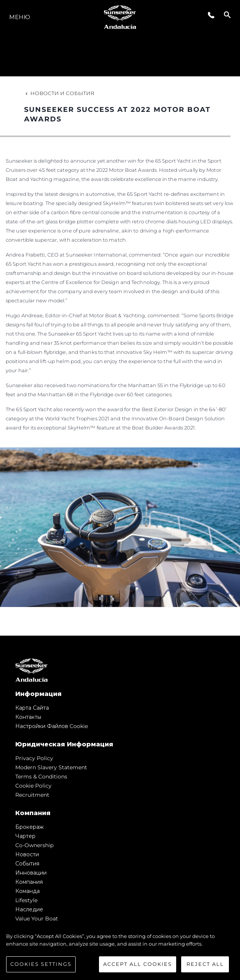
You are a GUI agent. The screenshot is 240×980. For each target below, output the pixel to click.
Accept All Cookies (138, 964)
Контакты (28, 717)
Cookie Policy (33, 786)
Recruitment (32, 795)
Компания (29, 882)
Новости (27, 854)
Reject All (205, 964)
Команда (28, 891)
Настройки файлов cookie (52, 726)
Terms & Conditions (41, 777)
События (27, 864)
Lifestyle (26, 900)
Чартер (25, 836)
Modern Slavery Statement (51, 767)
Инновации (31, 873)
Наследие (29, 909)
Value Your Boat (37, 919)
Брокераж (29, 827)
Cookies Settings (41, 964)
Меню (20, 17)
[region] (120, 953)
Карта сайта (32, 708)
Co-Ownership (34, 845)
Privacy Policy (34, 758)
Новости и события (59, 93)
